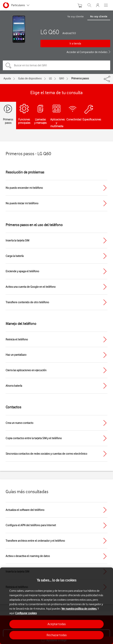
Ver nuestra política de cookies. (79, 609)
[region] (56, 606)
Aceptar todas (57, 624)
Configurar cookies (26, 613)
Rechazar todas (57, 635)
